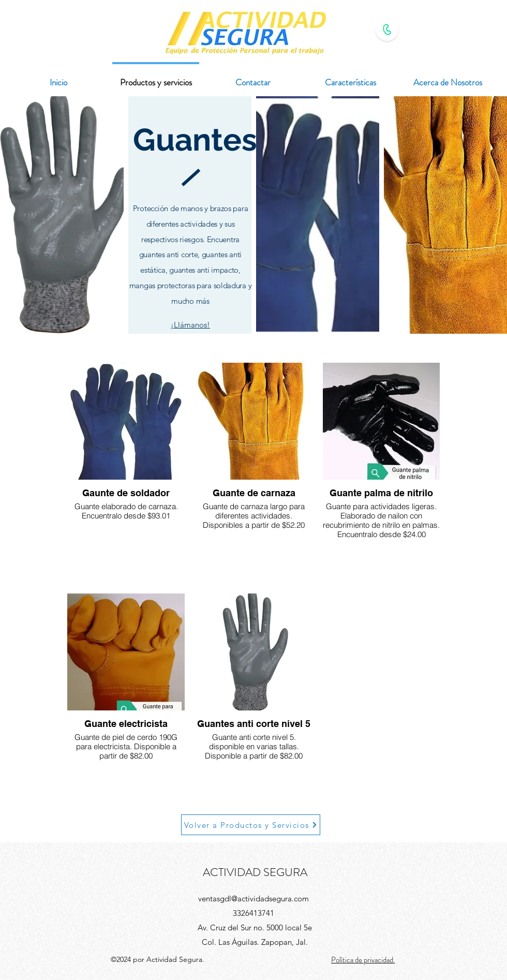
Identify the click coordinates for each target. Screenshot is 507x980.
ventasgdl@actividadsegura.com (253, 899)
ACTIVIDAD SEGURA (255, 872)
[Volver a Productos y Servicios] (251, 825)
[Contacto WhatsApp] (387, 29)
